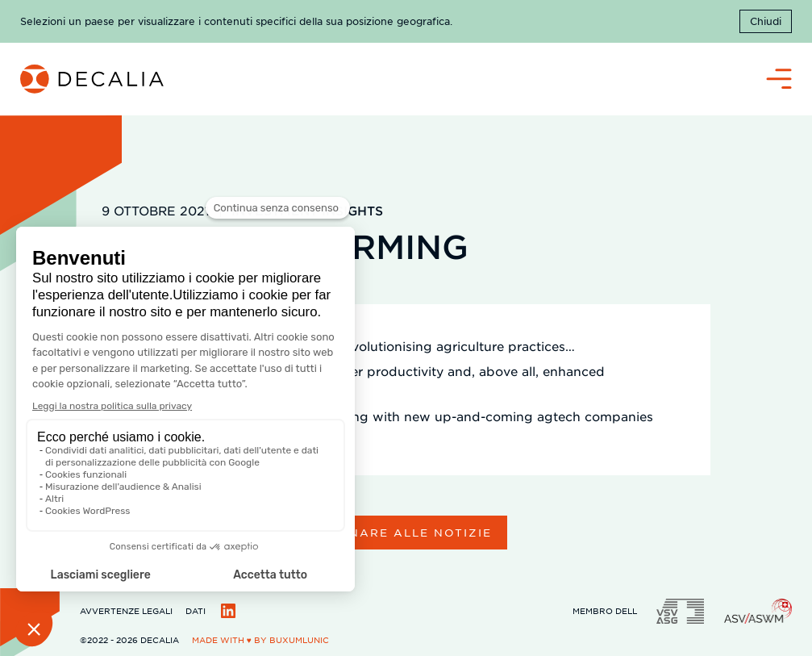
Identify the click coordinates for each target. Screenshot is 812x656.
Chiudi (766, 21)
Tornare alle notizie (406, 532)
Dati (196, 610)
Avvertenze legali (126, 610)
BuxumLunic (299, 639)
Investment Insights (307, 210)
